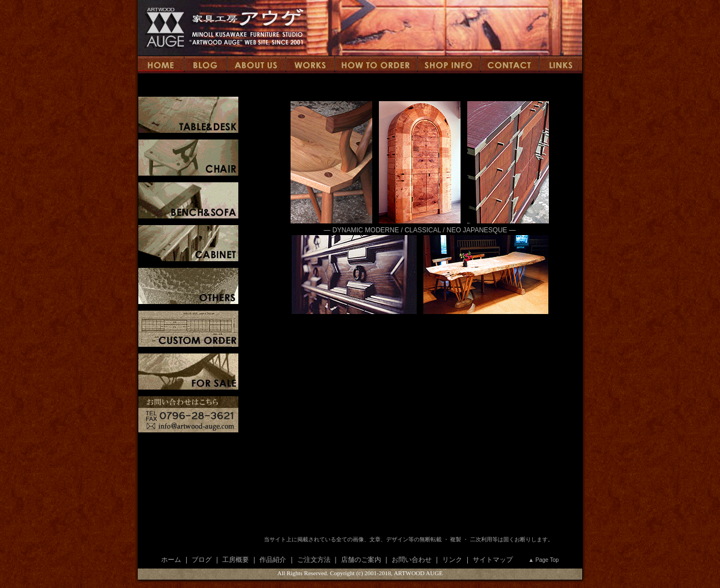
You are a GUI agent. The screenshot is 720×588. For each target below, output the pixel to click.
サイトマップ (493, 560)
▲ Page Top (544, 560)
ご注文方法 (314, 560)
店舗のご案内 (361, 560)
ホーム (171, 560)
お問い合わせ (412, 560)
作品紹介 (273, 560)
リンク (452, 560)
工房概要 (236, 560)
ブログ (202, 560)
